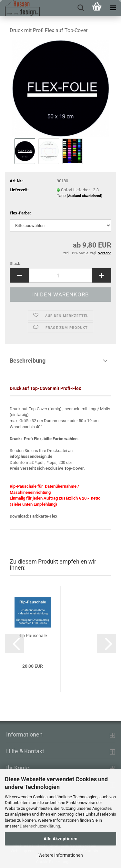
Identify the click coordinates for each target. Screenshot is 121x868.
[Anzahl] (60, 275)
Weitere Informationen (61, 855)
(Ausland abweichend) (85, 196)
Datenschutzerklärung (40, 826)
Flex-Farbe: (20, 213)
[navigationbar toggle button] (113, 8)
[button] (19, 275)
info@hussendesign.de (31, 456)
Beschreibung (28, 361)
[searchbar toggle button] (81, 8)
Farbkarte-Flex (44, 516)
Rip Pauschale (33, 636)
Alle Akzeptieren (60, 839)
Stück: (15, 263)
